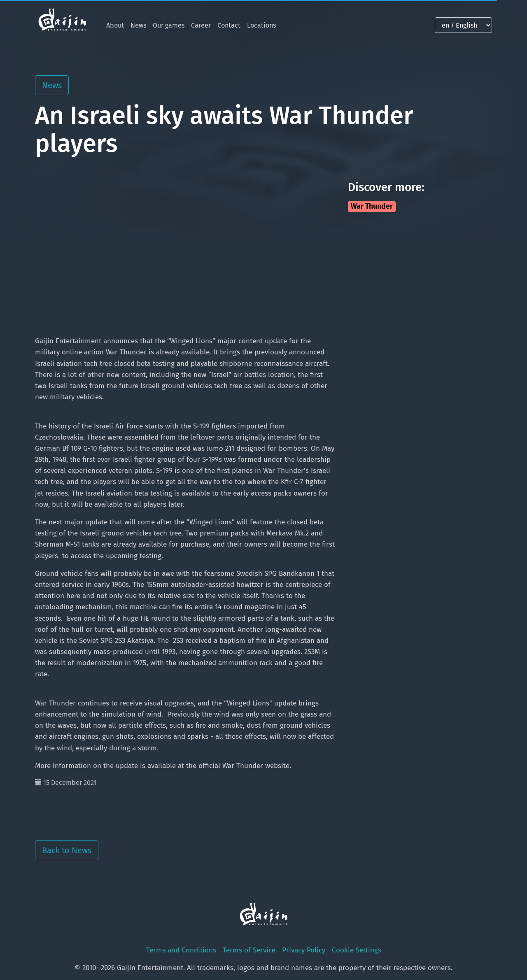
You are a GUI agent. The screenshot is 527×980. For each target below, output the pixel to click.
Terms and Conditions (181, 950)
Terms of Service (249, 950)
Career (201, 25)
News (138, 25)
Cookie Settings (357, 950)
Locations (261, 25)
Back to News (67, 850)
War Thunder (372, 206)
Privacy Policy (304, 950)
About (115, 25)
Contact (229, 25)
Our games (169, 25)
